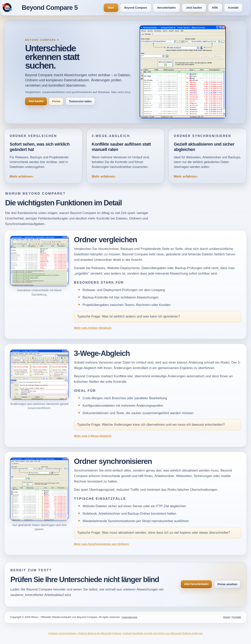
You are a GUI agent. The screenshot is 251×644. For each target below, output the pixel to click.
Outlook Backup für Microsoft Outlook (100, 633)
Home (226, 617)
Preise (56, 101)
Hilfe (215, 8)
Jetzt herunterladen (196, 584)
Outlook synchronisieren (62, 633)
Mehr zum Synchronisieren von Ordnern (101, 544)
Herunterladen (167, 8)
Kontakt (233, 8)
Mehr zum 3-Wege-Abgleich (93, 436)
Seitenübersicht (130, 617)
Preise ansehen (227, 584)
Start (111, 8)
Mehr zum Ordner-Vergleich (93, 328)
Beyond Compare (136, 8)
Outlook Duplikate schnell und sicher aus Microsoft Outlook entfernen (163, 633)
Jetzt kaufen (194, 8)
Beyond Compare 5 (50, 8)
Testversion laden (80, 101)
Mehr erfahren (21, 176)
